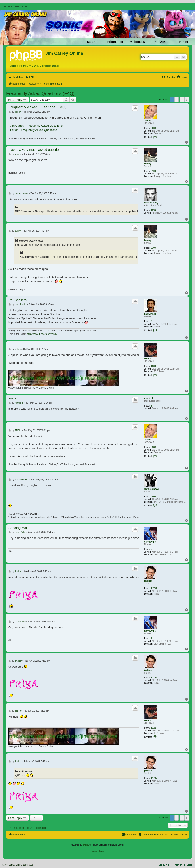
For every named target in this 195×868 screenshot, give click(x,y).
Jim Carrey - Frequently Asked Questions (36, 126)
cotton (148, 359)
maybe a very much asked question (34, 150)
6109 (153, 171)
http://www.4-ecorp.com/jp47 (42, 334)
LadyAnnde (150, 314)
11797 (154, 588)
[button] (187, 100)
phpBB (86, 845)
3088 (153, 128)
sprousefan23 (151, 489)
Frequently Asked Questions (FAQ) (40, 93)
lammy (148, 164)
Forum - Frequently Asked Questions (34, 130)
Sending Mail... (19, 528)
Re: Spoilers (17, 300)
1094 (153, 210)
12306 (154, 366)
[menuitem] (30, 77)
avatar (13, 398)
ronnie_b (149, 398)
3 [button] (182, 100)
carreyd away (151, 203)
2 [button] (177, 100)
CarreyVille (150, 542)
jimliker (148, 581)
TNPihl (148, 121)
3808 (153, 497)
